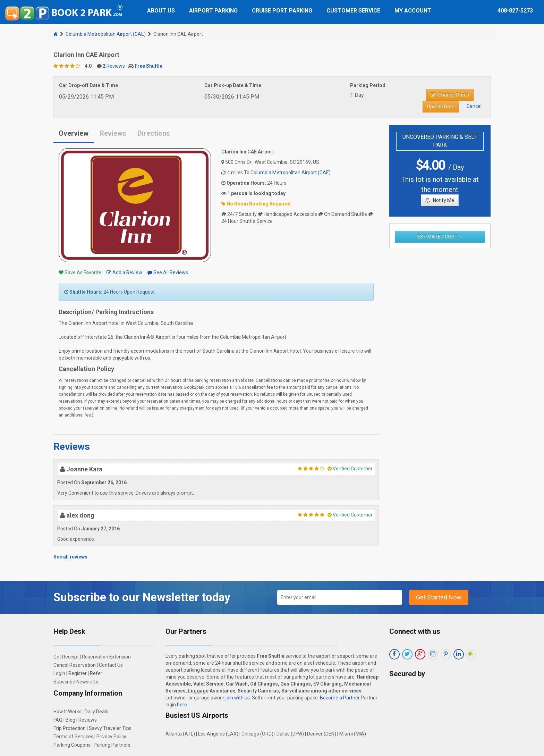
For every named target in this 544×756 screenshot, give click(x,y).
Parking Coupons (72, 745)
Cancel (474, 106)
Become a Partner (340, 698)
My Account (413, 11)
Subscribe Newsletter (77, 682)
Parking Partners (112, 745)
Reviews (114, 66)
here (182, 705)
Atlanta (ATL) (180, 734)
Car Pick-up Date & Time (233, 85)
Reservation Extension (106, 657)
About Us (161, 11)
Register (78, 673)
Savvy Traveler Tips (110, 728)
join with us (238, 698)
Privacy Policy (111, 737)
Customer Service (353, 11)
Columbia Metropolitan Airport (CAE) (106, 34)
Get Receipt (66, 657)
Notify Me (440, 200)
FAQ (58, 720)
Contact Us (111, 665)
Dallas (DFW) (290, 734)
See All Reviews (168, 272)
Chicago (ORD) (257, 734)
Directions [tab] (154, 133)
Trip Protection (70, 728)
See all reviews (70, 557)
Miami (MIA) (353, 734)
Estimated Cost (437, 237)
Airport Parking (213, 11)
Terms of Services (73, 737)
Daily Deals (96, 712)
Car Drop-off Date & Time (88, 85)
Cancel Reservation (75, 665)
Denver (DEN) (322, 734)
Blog (70, 720)
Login (59, 673)
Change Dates (450, 95)
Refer (96, 673)
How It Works (67, 712)
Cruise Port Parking (282, 11)
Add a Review (124, 272)
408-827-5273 (515, 11)
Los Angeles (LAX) (218, 734)
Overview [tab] (74, 133)
